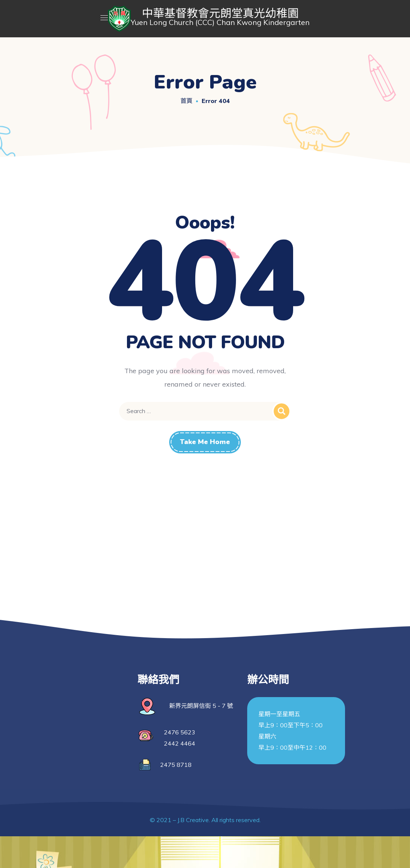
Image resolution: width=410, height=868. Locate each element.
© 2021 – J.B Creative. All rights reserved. (205, 820)
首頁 (186, 101)
